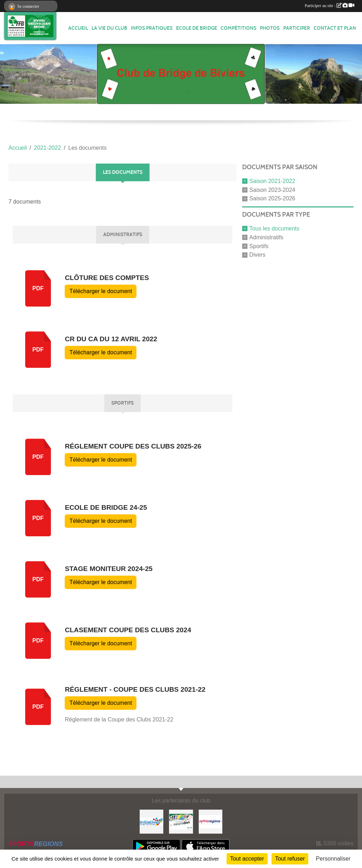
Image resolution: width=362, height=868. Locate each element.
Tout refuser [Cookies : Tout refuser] (290, 859)
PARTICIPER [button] (297, 28)
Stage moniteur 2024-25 (109, 569)
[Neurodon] (181, 821)
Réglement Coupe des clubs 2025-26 (133, 446)
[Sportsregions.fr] (211, 821)
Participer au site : (329, 6)
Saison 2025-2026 (272, 198)
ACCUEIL (78, 28)
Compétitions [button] (238, 28)
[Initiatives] (151, 821)
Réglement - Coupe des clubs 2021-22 (135, 689)
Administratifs (266, 237)
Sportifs (259, 246)
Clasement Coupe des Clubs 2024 (128, 630)
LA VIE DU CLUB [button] (109, 28)
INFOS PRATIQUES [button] (152, 28)
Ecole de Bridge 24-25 (106, 507)
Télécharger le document (101, 291)
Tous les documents (274, 229)
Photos (270, 28)
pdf (38, 288)
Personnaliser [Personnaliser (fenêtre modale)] (333, 859)
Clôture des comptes (107, 278)
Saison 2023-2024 (272, 190)
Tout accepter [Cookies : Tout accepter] (247, 859)
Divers (257, 255)
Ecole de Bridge (197, 28)
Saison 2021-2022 (272, 181)
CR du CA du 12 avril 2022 (111, 339)
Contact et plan (335, 28)
